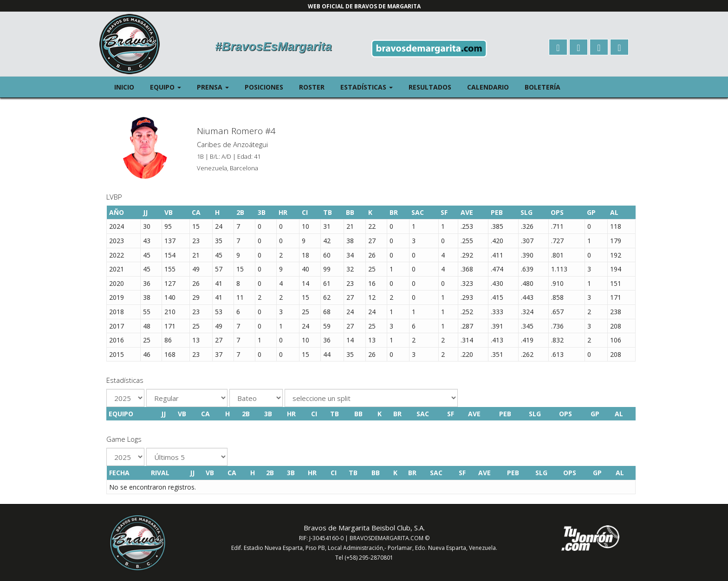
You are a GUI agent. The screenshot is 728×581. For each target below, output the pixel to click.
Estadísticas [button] (370, 87)
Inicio (124, 87)
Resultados (430, 87)
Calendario (488, 87)
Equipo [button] (169, 87)
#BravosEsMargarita (273, 46)
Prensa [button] (217, 87)
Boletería (543, 87)
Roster (312, 87)
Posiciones (264, 87)
